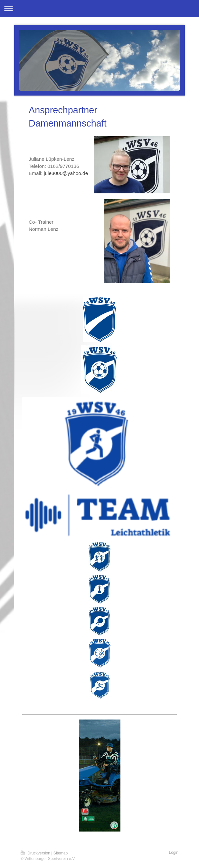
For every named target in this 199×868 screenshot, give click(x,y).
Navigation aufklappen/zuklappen (99, 9)
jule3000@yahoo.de (66, 173)
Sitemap (61, 853)
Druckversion (36, 853)
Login (174, 853)
